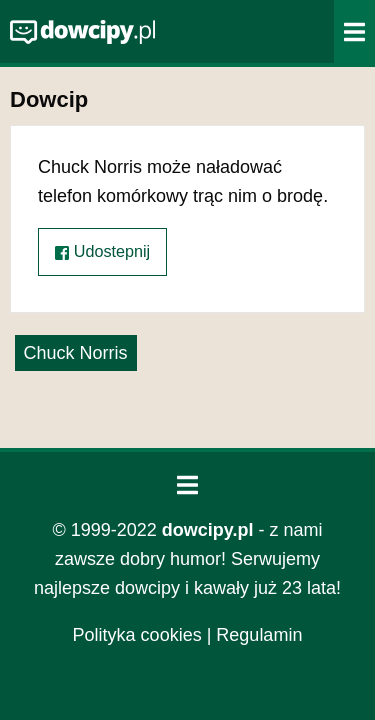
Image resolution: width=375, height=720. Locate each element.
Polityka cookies (137, 635)
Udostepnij (102, 251)
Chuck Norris (76, 353)
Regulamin (259, 635)
